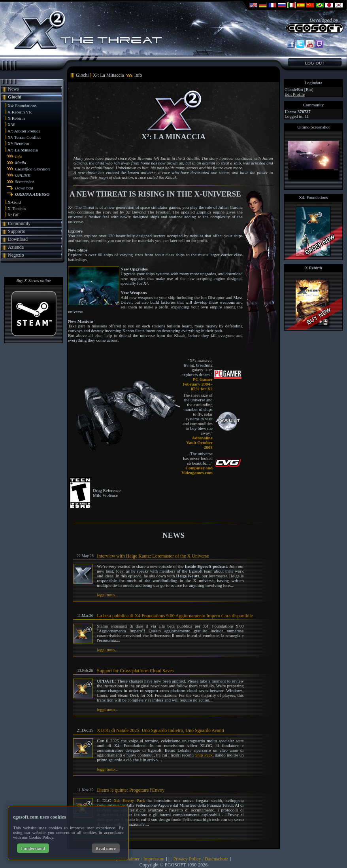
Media (21, 163)
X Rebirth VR (20, 112)
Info (19, 156)
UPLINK (23, 175)
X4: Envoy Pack (129, 800)
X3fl (11, 125)
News (13, 89)
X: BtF (13, 215)
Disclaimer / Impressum (142, 859)
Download (24, 188)
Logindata (314, 83)
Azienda (16, 247)
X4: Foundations (22, 106)
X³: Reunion (18, 144)
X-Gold (14, 202)
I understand (33, 848)
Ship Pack (204, 755)
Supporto (17, 231)
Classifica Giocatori (33, 169)
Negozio (16, 255)
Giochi (15, 97)
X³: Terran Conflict (24, 137)
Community (19, 223)
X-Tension (17, 208)
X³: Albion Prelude (24, 131)
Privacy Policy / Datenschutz (201, 859)
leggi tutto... (107, 595)
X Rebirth (16, 118)
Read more (106, 848)
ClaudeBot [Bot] (299, 89)
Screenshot (25, 182)
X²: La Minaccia (23, 150)
